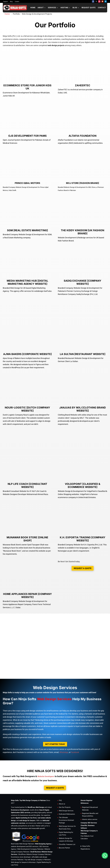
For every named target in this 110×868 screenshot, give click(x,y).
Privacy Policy (89, 854)
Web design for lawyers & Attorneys (23, 843)
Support (6, 2)
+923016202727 (42, 863)
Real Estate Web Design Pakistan (22, 824)
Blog (11, 2)
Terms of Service (55, 854)
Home (33, 8)
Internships (24, 854)
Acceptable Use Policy (70, 854)
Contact (102, 8)
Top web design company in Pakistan (37, 840)
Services (52, 8)
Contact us (15, 854)
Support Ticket (42, 854)
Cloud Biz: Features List (67, 825)
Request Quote (89, 8)
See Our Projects (65, 788)
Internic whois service (90, 800)
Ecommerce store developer (21, 837)
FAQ (60, 781)
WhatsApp (64, 733)
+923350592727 (29, 863)
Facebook (75, 733)
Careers (17, 2)
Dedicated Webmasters (67, 794)
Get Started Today (55, 724)
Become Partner (64, 828)
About (41, 8)
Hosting (64, 8)
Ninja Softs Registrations (85, 828)
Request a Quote (83, 549)
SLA (81, 854)
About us (62, 784)
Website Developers (46, 757)
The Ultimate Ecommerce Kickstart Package (66, 800)
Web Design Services (66, 791)
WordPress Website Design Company (31, 835)
